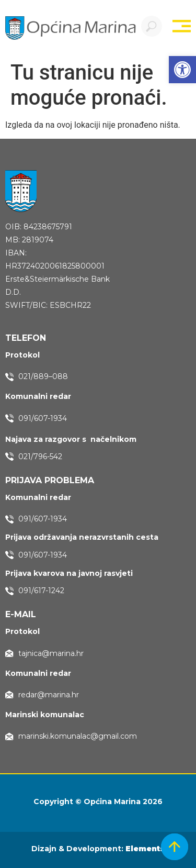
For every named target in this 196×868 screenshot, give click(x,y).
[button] (182, 70)
